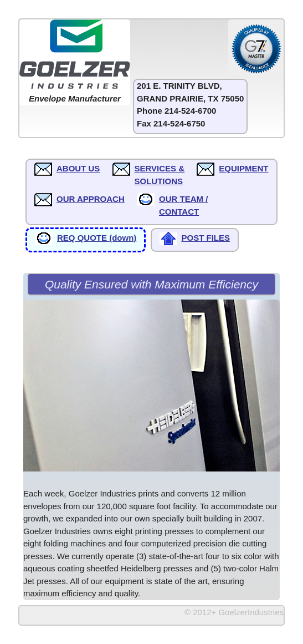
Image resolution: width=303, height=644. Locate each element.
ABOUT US (78, 168)
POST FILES (206, 238)
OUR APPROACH (91, 199)
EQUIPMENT (243, 168)
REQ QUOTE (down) (97, 238)
